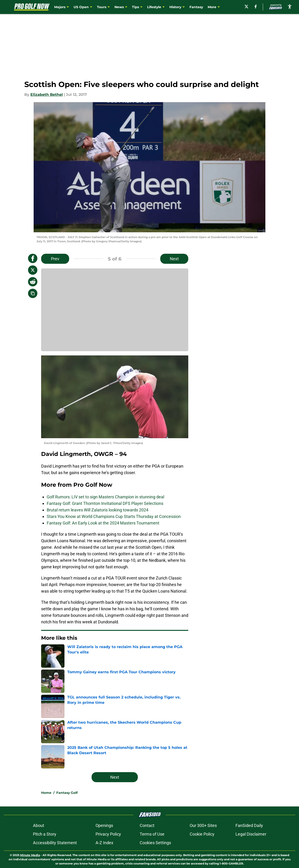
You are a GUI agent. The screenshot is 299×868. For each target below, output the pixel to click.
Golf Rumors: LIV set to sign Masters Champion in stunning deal (105, 497)
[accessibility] (290, 6)
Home (46, 793)
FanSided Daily (249, 825)
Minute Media (30, 855)
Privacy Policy (108, 834)
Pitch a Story (45, 834)
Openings (104, 825)
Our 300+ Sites (203, 825)
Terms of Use (152, 834)
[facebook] (256, 7)
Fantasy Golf (67, 793)
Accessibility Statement (55, 843)
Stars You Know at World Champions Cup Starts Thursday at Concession (114, 516)
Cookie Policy (202, 834)
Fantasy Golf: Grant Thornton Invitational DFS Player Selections (105, 503)
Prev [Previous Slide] (55, 259)
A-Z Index (104, 843)
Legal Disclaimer (251, 834)
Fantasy (196, 7)
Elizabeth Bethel (47, 95)
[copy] (33, 293)
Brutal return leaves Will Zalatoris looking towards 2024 (98, 510)
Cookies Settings (155, 843)
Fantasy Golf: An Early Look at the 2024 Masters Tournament (103, 523)
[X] (246, 7)
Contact (147, 825)
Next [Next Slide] (174, 259)
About (39, 825)
